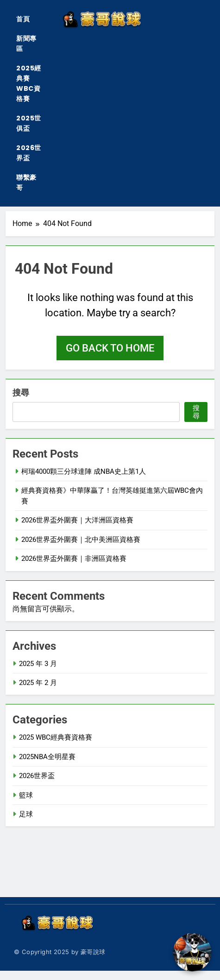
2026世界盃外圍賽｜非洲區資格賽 (74, 559)
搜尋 (21, 393)
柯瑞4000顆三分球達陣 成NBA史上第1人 (84, 471)
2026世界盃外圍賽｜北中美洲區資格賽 (81, 540)
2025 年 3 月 (38, 664)
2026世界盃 (29, 153)
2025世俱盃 (29, 123)
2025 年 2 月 (38, 683)
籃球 (26, 795)
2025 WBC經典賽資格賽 (56, 737)
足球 (26, 814)
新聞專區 (26, 44)
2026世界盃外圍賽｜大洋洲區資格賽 (77, 520)
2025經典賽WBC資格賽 (29, 83)
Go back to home (110, 348)
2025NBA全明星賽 (47, 757)
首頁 (23, 19)
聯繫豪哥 (26, 182)
